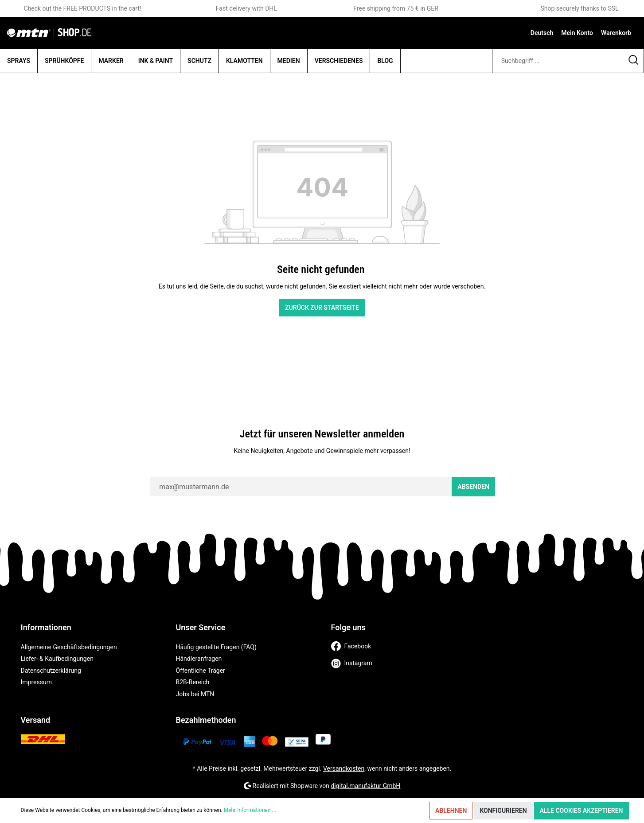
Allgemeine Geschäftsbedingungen (69, 647)
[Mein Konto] (577, 33)
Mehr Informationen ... (250, 810)
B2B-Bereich (193, 682)
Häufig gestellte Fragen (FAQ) (216, 647)
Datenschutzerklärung (51, 671)
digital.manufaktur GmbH (365, 786)
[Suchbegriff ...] (558, 61)
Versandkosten (344, 768)
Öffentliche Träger (201, 671)
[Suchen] (634, 61)
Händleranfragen (199, 659)
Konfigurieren (503, 811)
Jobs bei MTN (195, 694)
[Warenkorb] (616, 33)
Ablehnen (451, 811)
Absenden (473, 487)
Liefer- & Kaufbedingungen (57, 659)
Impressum (36, 682)
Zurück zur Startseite (322, 308)
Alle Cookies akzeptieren (582, 811)
